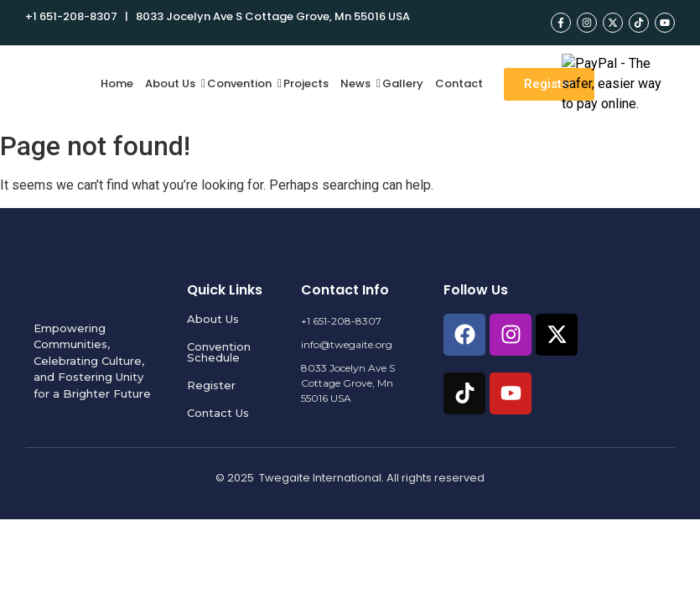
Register (211, 385)
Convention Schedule (219, 352)
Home (117, 83)
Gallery (403, 83)
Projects (306, 83)
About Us (172, 83)
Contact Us (218, 413)
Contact (459, 83)
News (358, 83)
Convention (241, 83)
